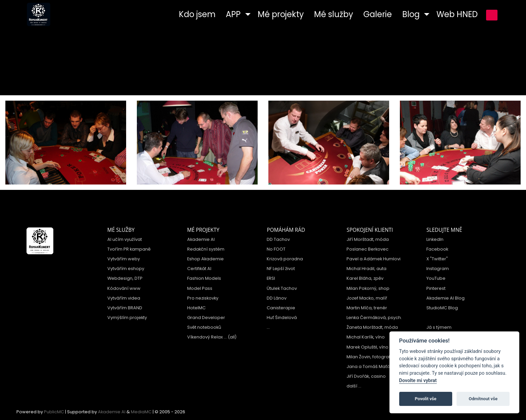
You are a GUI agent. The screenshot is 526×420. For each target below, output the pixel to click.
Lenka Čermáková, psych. (374, 318)
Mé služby (121, 230)
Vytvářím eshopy (126, 269)
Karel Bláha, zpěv (365, 278)
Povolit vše (426, 399)
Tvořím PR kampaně (129, 249)
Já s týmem (439, 327)
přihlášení (492, 15)
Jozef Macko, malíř (367, 298)
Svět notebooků (204, 327)
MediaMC (141, 412)
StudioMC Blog (442, 308)
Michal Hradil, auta (366, 269)
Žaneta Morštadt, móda (372, 327)
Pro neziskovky (203, 298)
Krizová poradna (285, 259)
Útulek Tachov (282, 288)
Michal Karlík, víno (366, 337)
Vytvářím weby (124, 259)
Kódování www (124, 288)
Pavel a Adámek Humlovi (374, 259)
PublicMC (54, 412)
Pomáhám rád (286, 230)
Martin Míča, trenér (367, 308)
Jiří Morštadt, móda (368, 239)
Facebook (437, 249)
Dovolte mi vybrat (418, 381)
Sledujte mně (444, 230)
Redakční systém (206, 249)
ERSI (271, 278)
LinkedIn (435, 239)
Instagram (438, 269)
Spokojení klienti (370, 230)
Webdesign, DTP (125, 278)
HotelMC (196, 308)
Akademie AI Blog (445, 298)
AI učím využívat (125, 239)
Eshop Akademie (205, 259)
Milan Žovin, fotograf (368, 357)
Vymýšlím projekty (127, 318)
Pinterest (436, 288)
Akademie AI (201, 239)
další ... (354, 386)
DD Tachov (278, 239)
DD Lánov (277, 298)
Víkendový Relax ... (207, 337)
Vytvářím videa (124, 298)
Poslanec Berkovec (367, 249)
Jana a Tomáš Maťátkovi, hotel (380, 366)
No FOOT (276, 249)
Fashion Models (204, 278)
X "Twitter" (437, 259)
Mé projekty (203, 230)
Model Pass (200, 288)
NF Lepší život (281, 269)
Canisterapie (281, 308)
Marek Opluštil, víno (367, 347)
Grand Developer (206, 318)
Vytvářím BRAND (125, 308)
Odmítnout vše (483, 399)
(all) (232, 337)
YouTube (436, 278)
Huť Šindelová (282, 318)
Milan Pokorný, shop (368, 288)
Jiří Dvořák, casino (366, 376)
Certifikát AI (199, 269)
